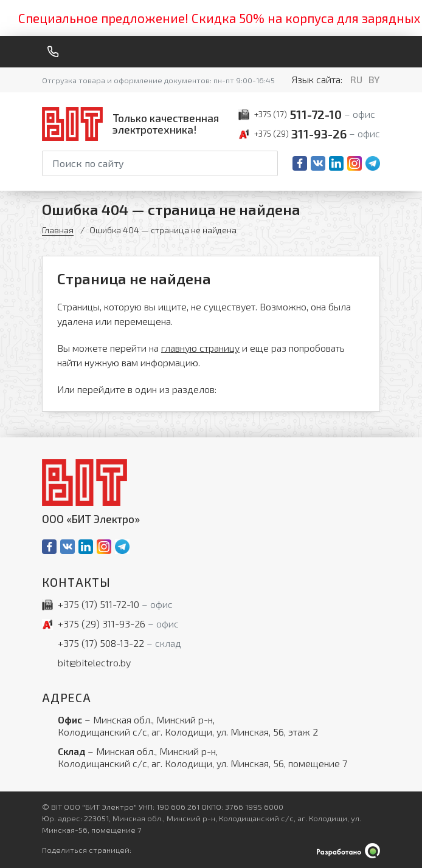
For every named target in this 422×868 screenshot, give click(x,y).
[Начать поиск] (268, 163)
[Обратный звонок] (53, 52)
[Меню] (375, 52)
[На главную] (133, 124)
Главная (58, 230)
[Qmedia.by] (348, 851)
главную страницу (200, 348)
